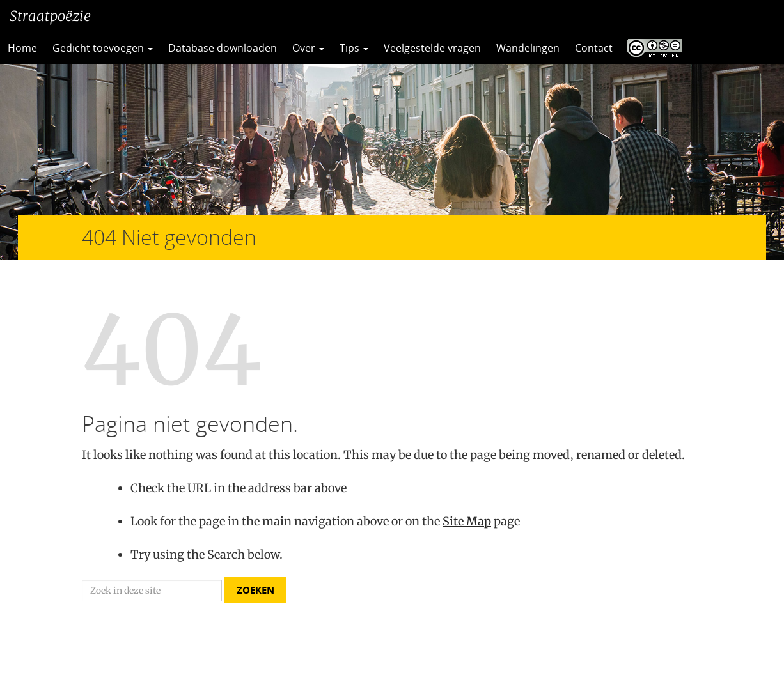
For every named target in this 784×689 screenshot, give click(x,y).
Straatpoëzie (50, 16)
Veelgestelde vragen (432, 48)
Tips (354, 48)
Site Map (467, 521)
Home (22, 48)
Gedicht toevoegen (103, 48)
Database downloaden (223, 48)
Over (308, 48)
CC (652, 48)
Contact (594, 48)
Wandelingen (528, 48)
